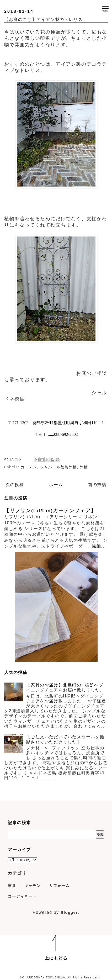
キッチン (33, 886)
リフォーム (60, 886)
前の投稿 (97, 485)
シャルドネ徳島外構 (58, 467)
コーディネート (22, 896)
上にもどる (56, 958)
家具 (12, 886)
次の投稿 (15, 485)
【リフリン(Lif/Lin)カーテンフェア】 (50, 511)
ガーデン (29, 467)
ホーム (56, 485)
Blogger (69, 913)
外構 (84, 467)
